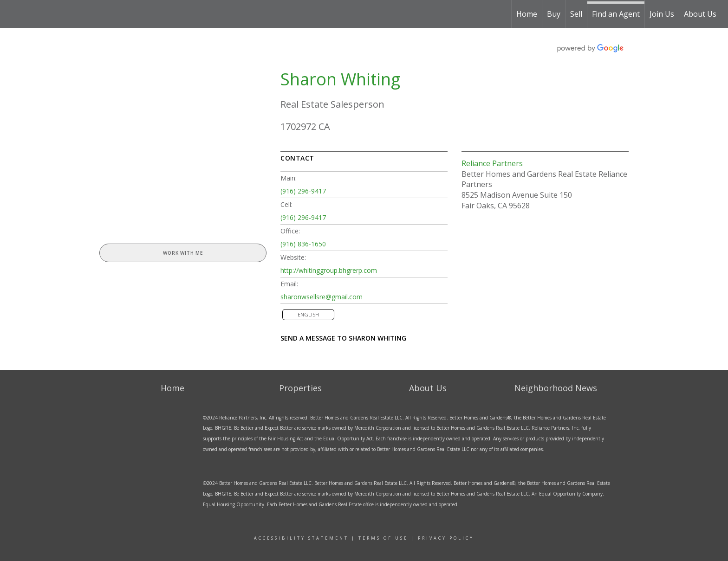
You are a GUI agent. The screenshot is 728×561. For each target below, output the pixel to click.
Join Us (662, 14)
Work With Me (183, 253)
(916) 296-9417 (303, 191)
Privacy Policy (446, 538)
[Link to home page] (47, 14)
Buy (554, 14)
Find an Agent (616, 14)
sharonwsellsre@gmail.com (322, 297)
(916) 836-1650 (303, 244)
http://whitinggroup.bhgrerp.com (329, 270)
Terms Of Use (383, 538)
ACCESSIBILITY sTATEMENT (301, 538)
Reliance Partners (492, 163)
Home (527, 14)
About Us (700, 14)
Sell (576, 14)
